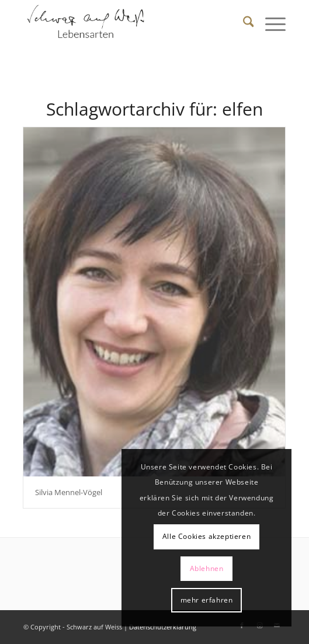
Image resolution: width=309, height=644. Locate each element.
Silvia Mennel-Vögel (69, 492)
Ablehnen (207, 568)
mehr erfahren (207, 600)
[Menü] (270, 23)
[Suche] (243, 23)
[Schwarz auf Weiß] (129, 23)
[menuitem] (243, 23)
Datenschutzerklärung (163, 627)
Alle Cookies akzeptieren (206, 536)
